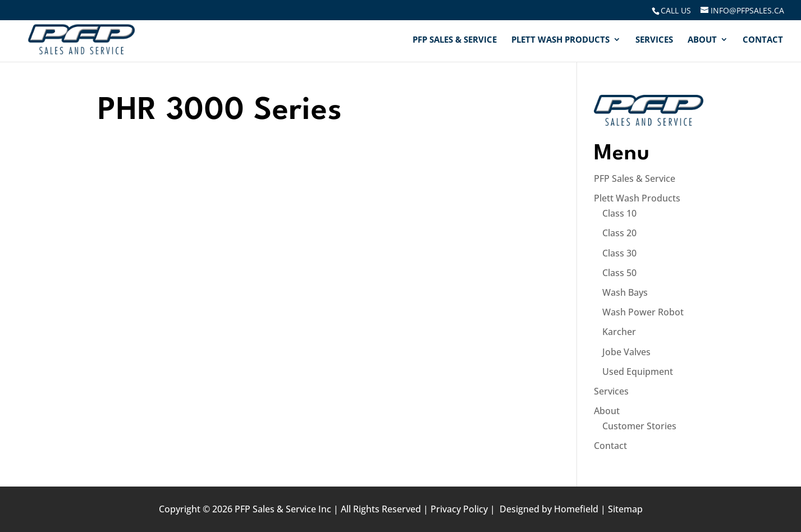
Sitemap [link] (625, 509)
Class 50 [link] (619, 273)
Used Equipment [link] (638, 372)
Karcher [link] (619, 332)
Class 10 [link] (619, 213)
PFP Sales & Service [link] (455, 40)
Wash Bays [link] (625, 292)
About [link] (702, 40)
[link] (675, 10)
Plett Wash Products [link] (560, 40)
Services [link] (654, 40)
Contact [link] (763, 40)
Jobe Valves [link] (626, 352)
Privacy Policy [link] (459, 509)
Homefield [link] (576, 509)
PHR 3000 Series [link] (220, 111)
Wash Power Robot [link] (643, 312)
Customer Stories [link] (639, 426)
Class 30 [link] (619, 253)
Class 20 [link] (619, 233)
